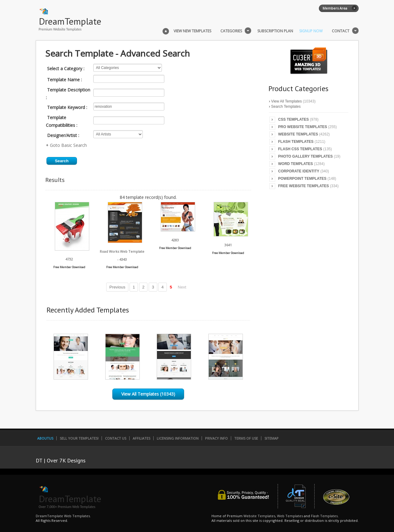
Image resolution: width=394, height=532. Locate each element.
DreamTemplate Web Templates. (63, 516)
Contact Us (116, 438)
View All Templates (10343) (148, 394)
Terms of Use (246, 438)
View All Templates (287, 101)
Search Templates (286, 107)
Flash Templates (296, 142)
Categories (231, 31)
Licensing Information (178, 438)
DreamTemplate (70, 21)
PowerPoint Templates (302, 179)
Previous (117, 287)
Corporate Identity (299, 171)
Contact (341, 31)
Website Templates (298, 134)
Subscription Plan (275, 31)
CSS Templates (294, 119)
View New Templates (192, 31)
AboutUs (45, 438)
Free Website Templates (304, 186)
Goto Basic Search (68, 145)
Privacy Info (216, 438)
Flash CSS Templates (300, 149)
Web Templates (290, 516)
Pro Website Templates (303, 127)
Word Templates (296, 164)
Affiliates (141, 438)
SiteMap (271, 438)
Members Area (335, 8)
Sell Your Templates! (79, 438)
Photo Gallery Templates (306, 156)
